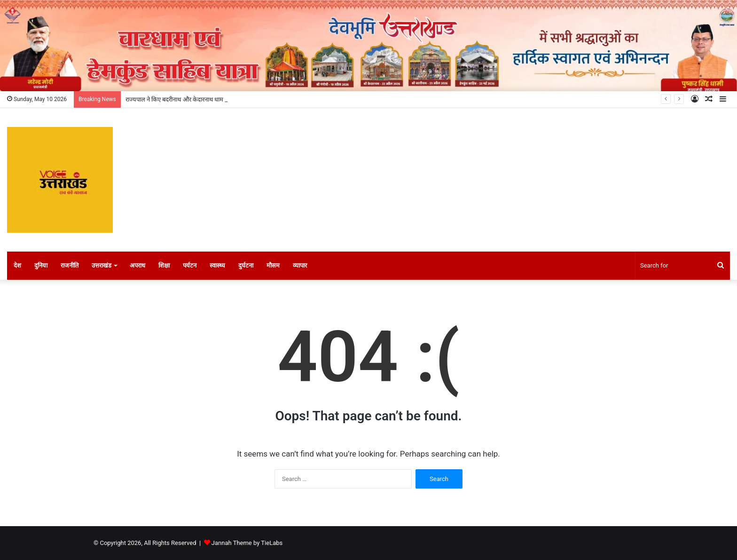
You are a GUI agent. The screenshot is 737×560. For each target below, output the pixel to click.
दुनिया (41, 265)
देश (17, 265)
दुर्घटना (246, 265)
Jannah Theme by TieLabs (247, 543)
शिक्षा (164, 265)
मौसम (273, 265)
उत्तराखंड (102, 265)
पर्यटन (190, 265)
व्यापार (300, 265)
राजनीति (70, 265)
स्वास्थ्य (217, 265)
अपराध (137, 265)
